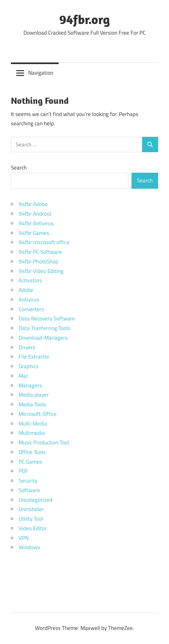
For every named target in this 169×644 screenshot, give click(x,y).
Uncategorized (35, 500)
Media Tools (32, 404)
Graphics (29, 366)
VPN (24, 538)
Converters (31, 309)
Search (19, 168)
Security (28, 481)
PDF (23, 471)
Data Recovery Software (47, 318)
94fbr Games (34, 233)
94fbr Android (35, 214)
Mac (23, 376)
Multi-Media (33, 424)
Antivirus (29, 300)
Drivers (27, 347)
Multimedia (32, 433)
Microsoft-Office (38, 414)
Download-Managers (43, 338)
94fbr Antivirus (36, 223)
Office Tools (32, 452)
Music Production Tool (44, 442)
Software (29, 490)
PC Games (30, 462)
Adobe (26, 290)
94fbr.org (85, 19)
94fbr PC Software (40, 252)
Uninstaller (31, 509)
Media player (34, 395)
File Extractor (34, 357)
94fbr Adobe (33, 204)
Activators (30, 280)
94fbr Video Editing (41, 271)
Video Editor (33, 528)
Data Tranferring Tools (44, 328)
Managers (30, 385)
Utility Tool (31, 519)
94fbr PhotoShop (38, 261)
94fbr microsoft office (44, 242)
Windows (29, 547)
